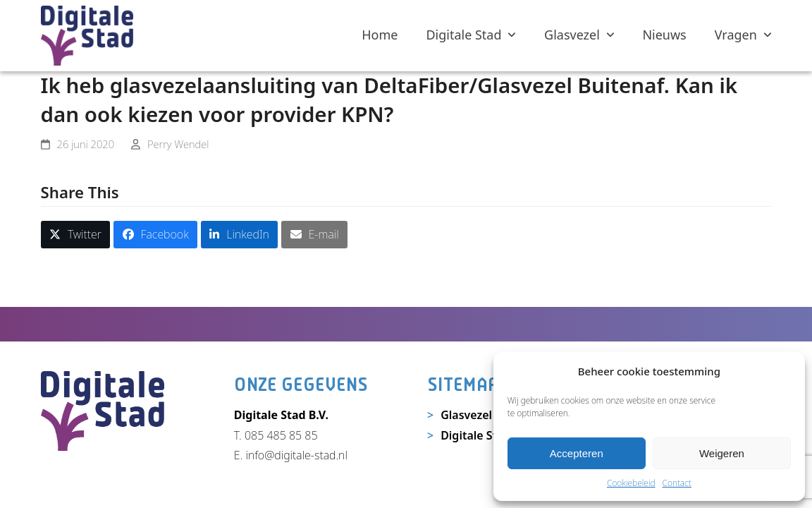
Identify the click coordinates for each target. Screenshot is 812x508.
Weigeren (722, 453)
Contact (677, 483)
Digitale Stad (475, 435)
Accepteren (577, 453)
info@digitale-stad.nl (296, 455)
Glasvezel (466, 415)
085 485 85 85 (281, 435)
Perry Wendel (178, 144)
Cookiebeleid (631, 483)
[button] (76, 235)
